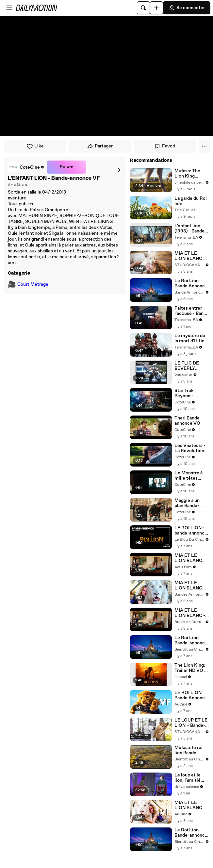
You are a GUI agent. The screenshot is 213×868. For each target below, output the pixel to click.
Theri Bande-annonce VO (188, 421)
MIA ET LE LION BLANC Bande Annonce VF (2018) (191, 805)
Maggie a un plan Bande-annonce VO (187, 503)
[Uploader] (156, 8)
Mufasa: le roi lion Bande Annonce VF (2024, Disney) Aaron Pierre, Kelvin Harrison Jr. (191, 750)
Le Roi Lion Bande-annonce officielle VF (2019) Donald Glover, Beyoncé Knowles (191, 640)
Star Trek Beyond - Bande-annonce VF (191, 393)
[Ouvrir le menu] (9, 8)
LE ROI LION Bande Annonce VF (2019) (191, 695)
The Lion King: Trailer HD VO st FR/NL (191, 668)
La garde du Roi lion (191, 201)
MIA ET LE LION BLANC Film (188, 558)
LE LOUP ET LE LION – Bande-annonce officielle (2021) (191, 723)
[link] (26, 167)
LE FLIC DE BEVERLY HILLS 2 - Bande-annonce (191, 366)
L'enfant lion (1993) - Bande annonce (189, 229)
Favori (165, 146)
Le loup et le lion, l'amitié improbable (188, 778)
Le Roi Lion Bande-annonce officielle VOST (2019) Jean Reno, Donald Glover (191, 833)
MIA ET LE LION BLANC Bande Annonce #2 (191, 586)
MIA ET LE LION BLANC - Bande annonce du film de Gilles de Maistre (191, 613)
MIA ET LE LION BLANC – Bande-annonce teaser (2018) (191, 256)
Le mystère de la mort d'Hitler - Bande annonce (190, 338)
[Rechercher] (143, 8)
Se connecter (187, 8)
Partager (100, 146)
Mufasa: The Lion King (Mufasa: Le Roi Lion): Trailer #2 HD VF (191, 174)
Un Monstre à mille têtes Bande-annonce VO (191, 476)
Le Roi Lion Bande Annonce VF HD (191, 283)
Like (35, 146)
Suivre (67, 167)
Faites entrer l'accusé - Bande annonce (192, 311)
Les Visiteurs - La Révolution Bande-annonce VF (191, 448)
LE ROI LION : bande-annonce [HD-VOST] (191, 531)
